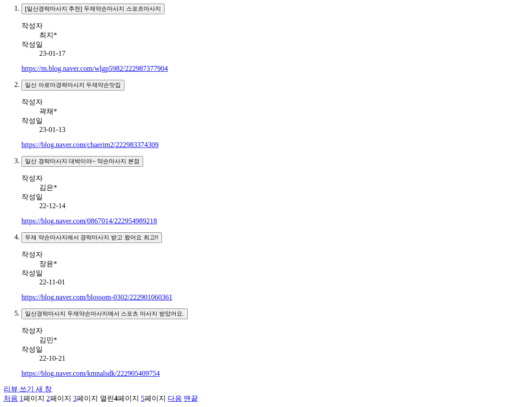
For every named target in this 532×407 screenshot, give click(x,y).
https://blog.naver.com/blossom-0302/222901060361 (97, 297)
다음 (175, 398)
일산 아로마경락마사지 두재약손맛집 (73, 85)
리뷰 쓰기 (28, 389)
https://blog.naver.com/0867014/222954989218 (89, 221)
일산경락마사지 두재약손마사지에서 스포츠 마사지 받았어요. (105, 314)
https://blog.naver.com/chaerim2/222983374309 (90, 145)
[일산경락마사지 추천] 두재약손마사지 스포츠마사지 (93, 9)
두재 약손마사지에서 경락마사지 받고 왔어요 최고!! (92, 237)
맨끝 (191, 398)
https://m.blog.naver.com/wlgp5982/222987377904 (95, 68)
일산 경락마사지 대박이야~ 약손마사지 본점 (82, 161)
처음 (11, 398)
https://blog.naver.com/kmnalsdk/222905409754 (91, 373)
